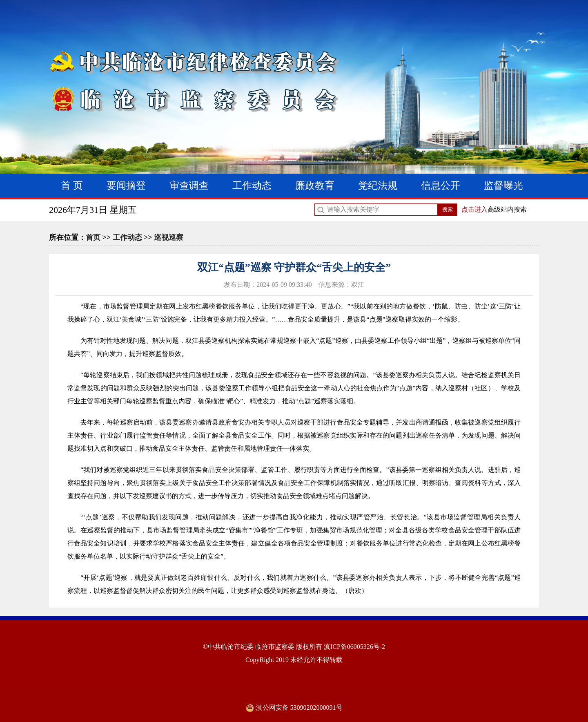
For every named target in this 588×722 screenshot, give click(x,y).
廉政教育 (315, 186)
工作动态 (252, 186)
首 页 (72, 186)
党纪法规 (378, 186)
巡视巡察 (169, 237)
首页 (93, 237)
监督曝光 (503, 186)
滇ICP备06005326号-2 (354, 647)
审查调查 (189, 186)
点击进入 (474, 209)
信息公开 (441, 186)
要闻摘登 (126, 186)
